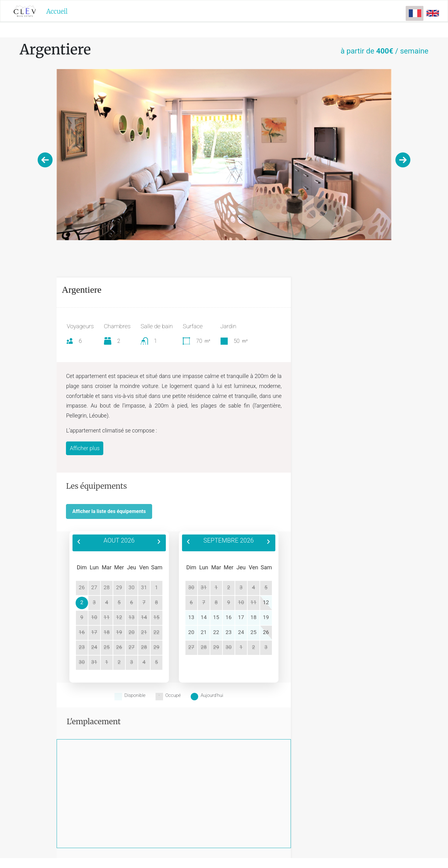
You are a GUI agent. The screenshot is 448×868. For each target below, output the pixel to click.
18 (253, 617)
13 (191, 617)
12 (266, 602)
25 (253, 632)
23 (229, 632)
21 (204, 632)
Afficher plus (85, 448)
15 (156, 617)
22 (156, 632)
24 (241, 632)
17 (241, 617)
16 (229, 617)
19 (266, 617)
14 (204, 617)
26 (266, 632)
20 (191, 632)
